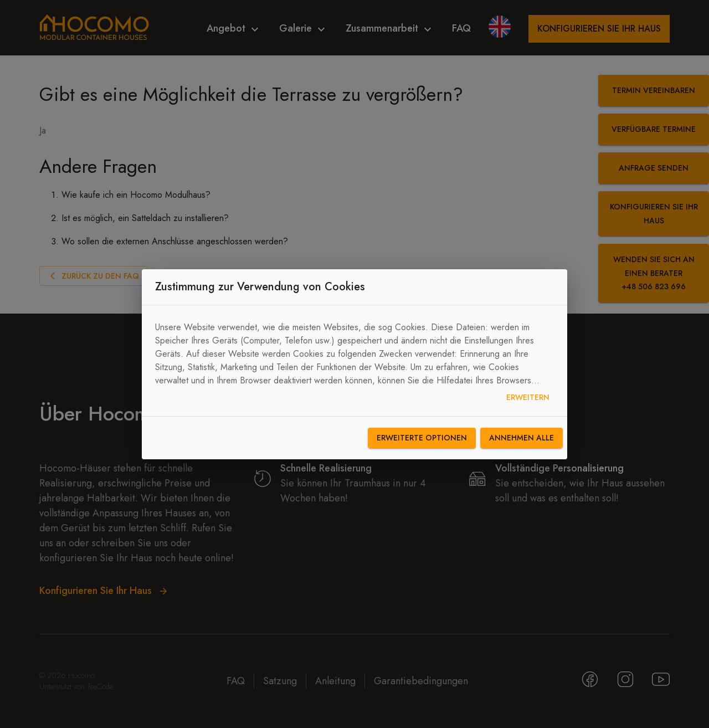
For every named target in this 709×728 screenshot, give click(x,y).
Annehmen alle (522, 438)
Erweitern (528, 398)
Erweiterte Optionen (422, 438)
